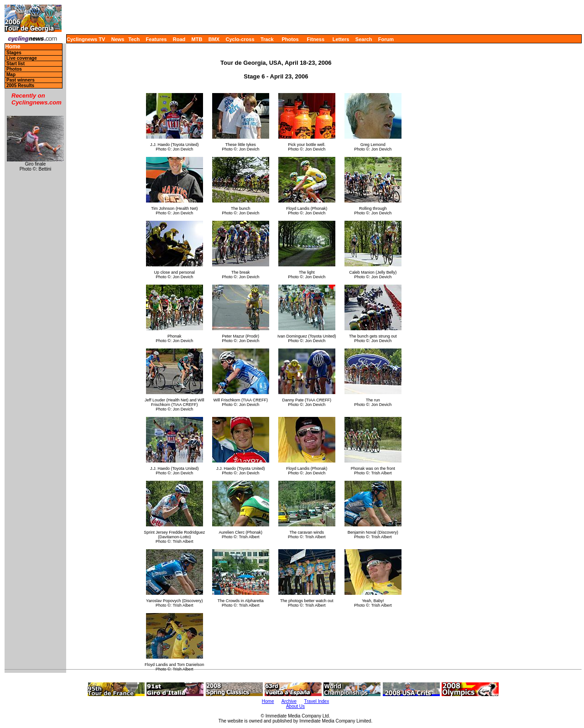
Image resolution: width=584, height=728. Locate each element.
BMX (214, 39)
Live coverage (22, 58)
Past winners (21, 80)
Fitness (315, 39)
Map (11, 75)
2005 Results (20, 86)
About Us (295, 706)
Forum (386, 39)
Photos (290, 39)
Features (156, 39)
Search (364, 39)
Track (267, 39)
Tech (134, 39)
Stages (14, 53)
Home (13, 47)
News (118, 39)
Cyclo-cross (240, 39)
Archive (289, 701)
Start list (16, 64)
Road (179, 39)
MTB (197, 39)
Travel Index (317, 701)
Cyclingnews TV (86, 39)
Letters (341, 39)
